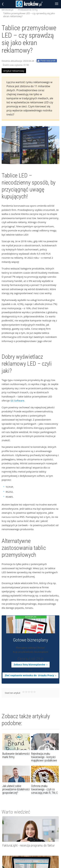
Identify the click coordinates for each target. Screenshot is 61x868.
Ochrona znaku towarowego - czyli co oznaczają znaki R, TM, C (44, 789)
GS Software (17, 401)
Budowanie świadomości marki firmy (16, 755)
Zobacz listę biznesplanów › (30, 664)
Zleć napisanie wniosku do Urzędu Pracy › (30, 675)
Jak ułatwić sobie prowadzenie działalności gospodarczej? (16, 789)
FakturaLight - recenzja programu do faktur (28, 845)
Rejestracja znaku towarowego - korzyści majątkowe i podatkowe (44, 757)
